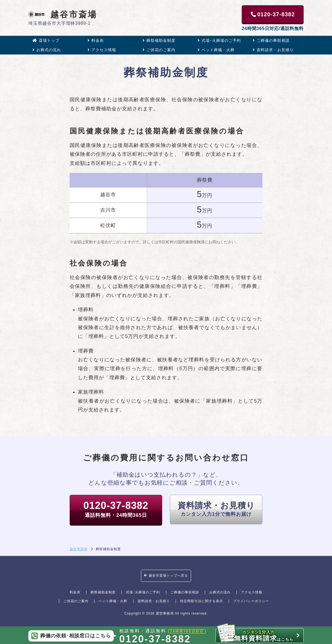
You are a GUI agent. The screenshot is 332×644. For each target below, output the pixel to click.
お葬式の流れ (47, 50)
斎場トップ (46, 40)
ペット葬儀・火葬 (216, 50)
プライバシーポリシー (251, 601)
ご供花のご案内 (159, 50)
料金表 (96, 40)
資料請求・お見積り (273, 50)
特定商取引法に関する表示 (202, 601)
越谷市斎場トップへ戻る (166, 575)
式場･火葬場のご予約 (219, 40)
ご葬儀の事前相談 (271, 40)
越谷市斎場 (63, 14)
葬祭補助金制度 (159, 40)
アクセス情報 (102, 50)
